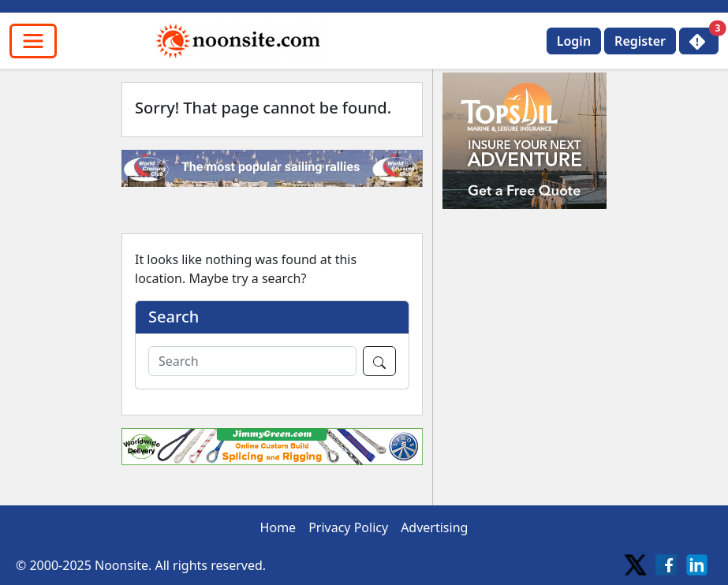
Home (278, 527)
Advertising (434, 527)
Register (640, 41)
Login (574, 41)
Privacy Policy (348, 527)
